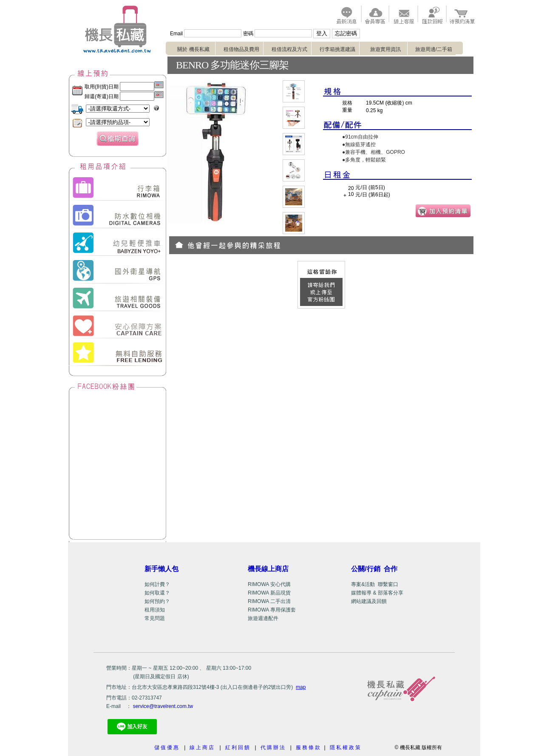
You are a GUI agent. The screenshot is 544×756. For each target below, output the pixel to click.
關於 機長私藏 (196, 49)
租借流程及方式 (292, 49)
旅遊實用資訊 (388, 49)
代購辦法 (273, 748)
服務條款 (309, 748)
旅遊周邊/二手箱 (435, 49)
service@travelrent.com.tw (163, 706)
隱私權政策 (347, 748)
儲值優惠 (167, 748)
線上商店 (202, 748)
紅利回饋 (238, 748)
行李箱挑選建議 (340, 49)
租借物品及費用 (244, 49)
